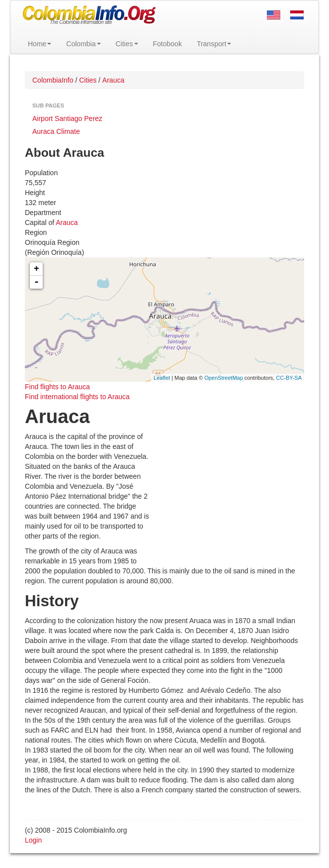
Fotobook (167, 44)
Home (40, 44)
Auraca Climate (56, 131)
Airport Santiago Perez (67, 118)
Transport (214, 44)
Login (33, 840)
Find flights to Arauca (57, 387)
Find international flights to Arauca (77, 397)
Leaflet (162, 378)
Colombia (83, 44)
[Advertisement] (227, 496)
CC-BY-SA (289, 378)
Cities (127, 44)
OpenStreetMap (224, 378)
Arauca (67, 222)
